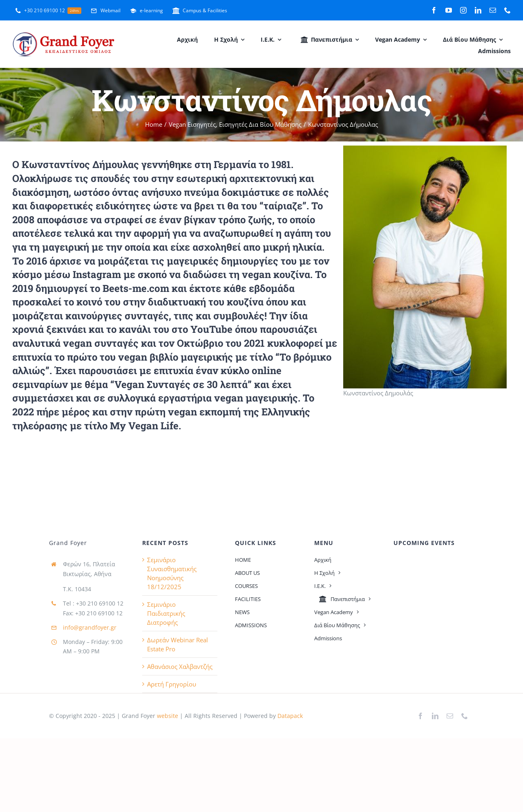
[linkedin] (478, 10)
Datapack (290, 716)
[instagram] (463, 10)
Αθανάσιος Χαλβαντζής (180, 666)
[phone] (507, 10)
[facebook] (434, 10)
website (167, 716)
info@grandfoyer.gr (90, 627)
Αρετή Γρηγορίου (172, 684)
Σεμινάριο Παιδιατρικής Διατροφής (166, 613)
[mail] (493, 10)
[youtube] (449, 10)
